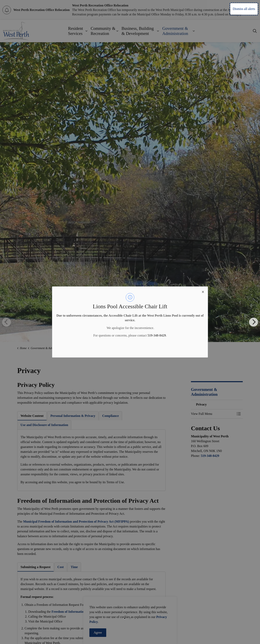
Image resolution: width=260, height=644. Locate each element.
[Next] (253, 322)
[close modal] (203, 291)
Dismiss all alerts (244, 9)
